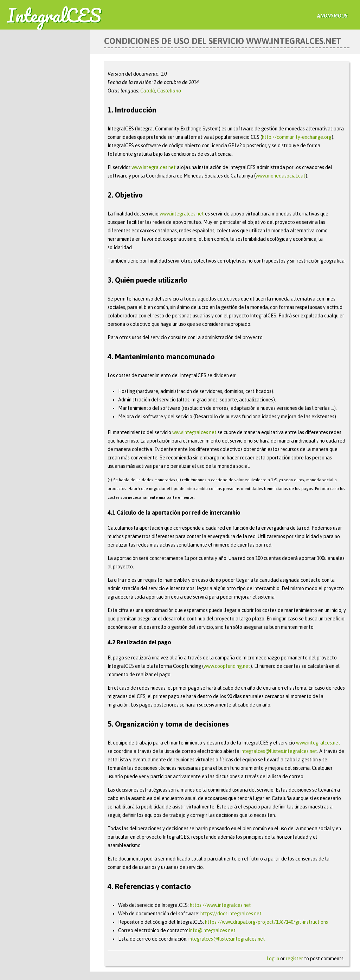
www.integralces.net (154, 167)
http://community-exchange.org (297, 137)
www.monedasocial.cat (281, 176)
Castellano (169, 91)
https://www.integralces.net (220, 905)
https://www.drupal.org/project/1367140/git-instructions (266, 922)
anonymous (332, 16)
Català (148, 91)
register (294, 959)
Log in (273, 959)
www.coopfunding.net (227, 666)
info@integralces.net (212, 930)
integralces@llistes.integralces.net (279, 751)
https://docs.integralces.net (231, 914)
